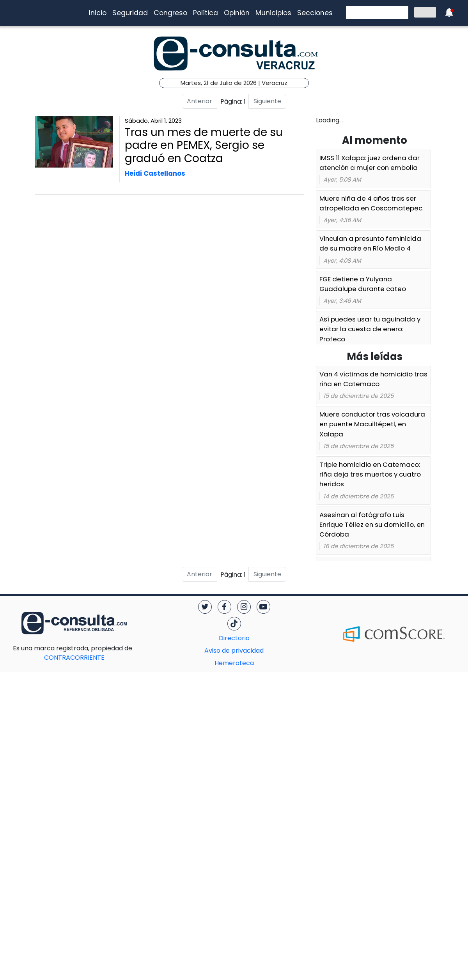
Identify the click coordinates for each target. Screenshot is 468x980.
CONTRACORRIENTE (90, 653)
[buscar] (376, 12)
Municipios (273, 13)
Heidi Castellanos (155, 173)
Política (206, 13)
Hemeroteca (234, 663)
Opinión (237, 13)
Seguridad (130, 13)
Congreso (170, 13)
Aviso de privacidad (234, 651)
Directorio (234, 638)
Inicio (98, 13)
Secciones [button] (315, 13)
